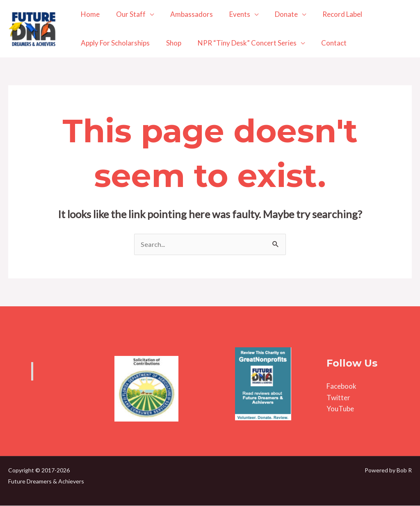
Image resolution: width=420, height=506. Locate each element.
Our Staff (127, 14)
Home (89, 14)
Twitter (338, 398)
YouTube (340, 409)
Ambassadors (185, 14)
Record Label (329, 14)
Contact (325, 43)
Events (231, 14)
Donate (275, 14)
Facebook (341, 387)
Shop (170, 43)
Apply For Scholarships (114, 43)
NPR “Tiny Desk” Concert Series (241, 43)
